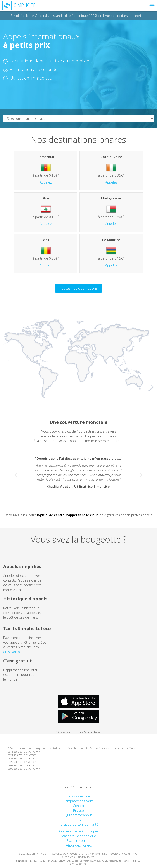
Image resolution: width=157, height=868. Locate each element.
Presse (78, 810)
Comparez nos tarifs (78, 801)
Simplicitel (20, 5)
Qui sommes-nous (79, 815)
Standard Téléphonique (78, 836)
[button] (15, 474)
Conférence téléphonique (78, 831)
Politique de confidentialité (78, 824)
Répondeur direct (78, 845)
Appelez (46, 182)
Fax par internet (79, 840)
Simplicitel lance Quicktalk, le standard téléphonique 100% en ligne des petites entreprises (78, 16)
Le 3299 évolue (79, 796)
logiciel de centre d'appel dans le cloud (68, 515)
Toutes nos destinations (78, 288)
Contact (79, 806)
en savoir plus (14, 652)
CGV (78, 820)
